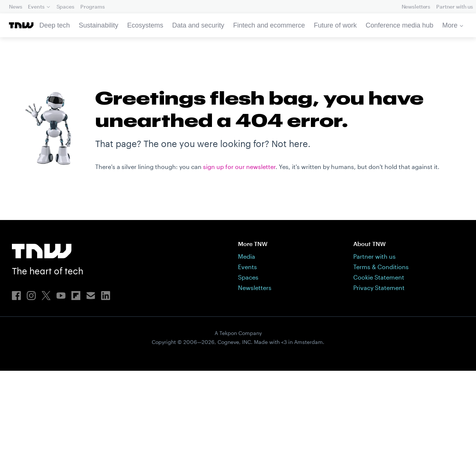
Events (36, 7)
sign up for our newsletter (239, 303)
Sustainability (99, 25)
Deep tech (55, 25)
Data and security (198, 25)
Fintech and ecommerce (269, 25)
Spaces (65, 7)
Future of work (335, 25)
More (450, 25)
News (15, 7)
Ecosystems (145, 25)
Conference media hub (399, 25)
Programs (93, 7)
